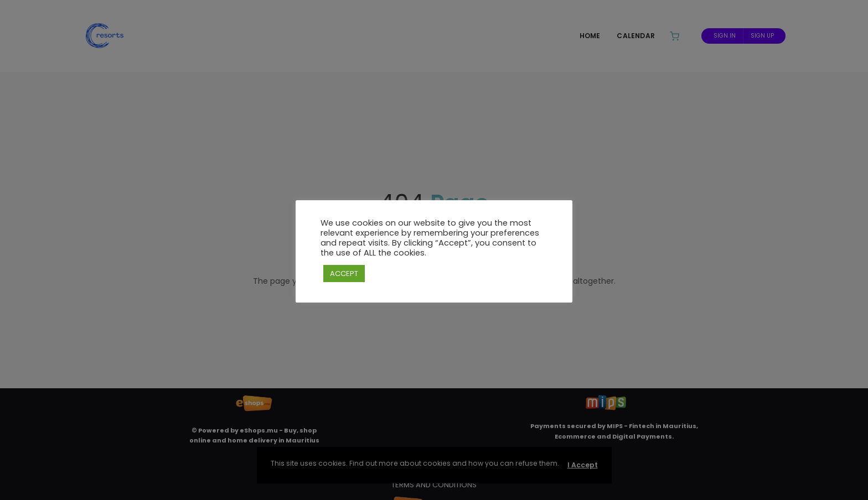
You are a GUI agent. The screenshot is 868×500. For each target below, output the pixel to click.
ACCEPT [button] (344, 274)
